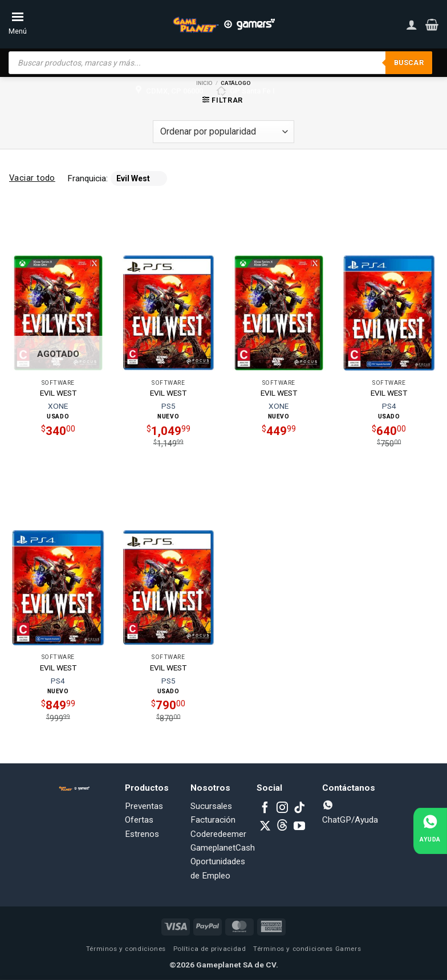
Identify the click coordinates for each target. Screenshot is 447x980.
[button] (432, 25)
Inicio (204, 83)
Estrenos (142, 834)
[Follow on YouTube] (299, 827)
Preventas (144, 806)
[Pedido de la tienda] (223, 132)
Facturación (213, 820)
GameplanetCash (223, 848)
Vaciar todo (32, 178)
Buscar (409, 62)
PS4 (389, 406)
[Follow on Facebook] (265, 808)
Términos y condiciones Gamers (307, 949)
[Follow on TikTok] (299, 808)
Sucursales (211, 806)
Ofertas (139, 820)
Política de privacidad (210, 949)
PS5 (168, 406)
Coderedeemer (218, 834)
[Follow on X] (265, 827)
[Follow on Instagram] (282, 808)
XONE (58, 406)
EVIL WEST (58, 393)
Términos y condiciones (126, 949)
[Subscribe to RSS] (282, 827)
